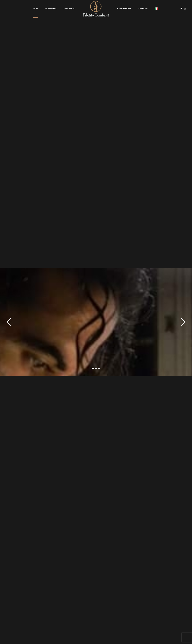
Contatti (143, 9)
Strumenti (69, 9)
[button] (11, 322)
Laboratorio (124, 9)
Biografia (51, 9)
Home (35, 9)
